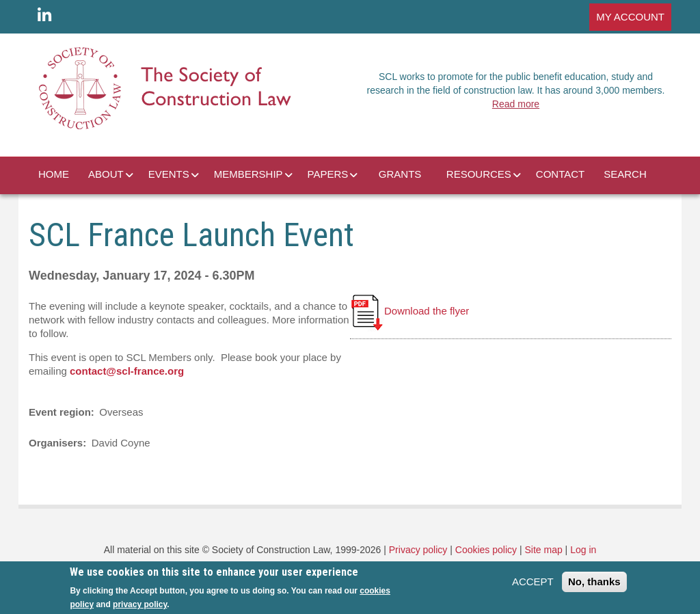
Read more (516, 104)
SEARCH (625, 174)
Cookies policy (486, 550)
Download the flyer (409, 311)
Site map (543, 550)
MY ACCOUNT (630, 17)
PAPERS (328, 174)
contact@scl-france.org (127, 371)
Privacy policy (418, 550)
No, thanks (594, 582)
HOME (54, 174)
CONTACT (560, 174)
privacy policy (140, 604)
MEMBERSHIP (248, 174)
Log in (583, 550)
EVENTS (169, 174)
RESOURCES (479, 174)
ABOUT (106, 174)
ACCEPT (533, 582)
